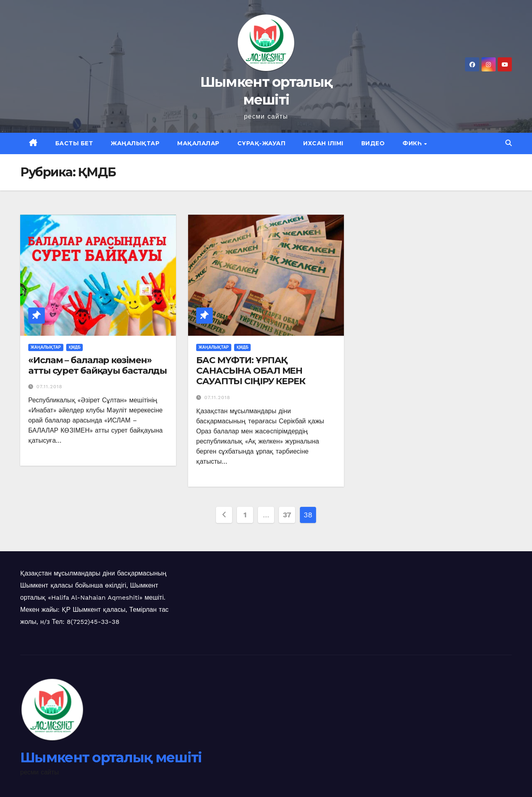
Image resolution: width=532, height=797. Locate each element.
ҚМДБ (75, 347)
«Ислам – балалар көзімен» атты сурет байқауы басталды (97, 365)
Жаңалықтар (135, 143)
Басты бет (74, 143)
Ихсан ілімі (323, 143)
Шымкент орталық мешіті (111, 757)
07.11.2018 (49, 387)
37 (287, 515)
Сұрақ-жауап (262, 143)
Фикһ (413, 143)
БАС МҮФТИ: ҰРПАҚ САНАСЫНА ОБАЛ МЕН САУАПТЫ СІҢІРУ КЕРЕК (251, 371)
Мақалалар (198, 143)
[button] (509, 143)
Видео (373, 143)
